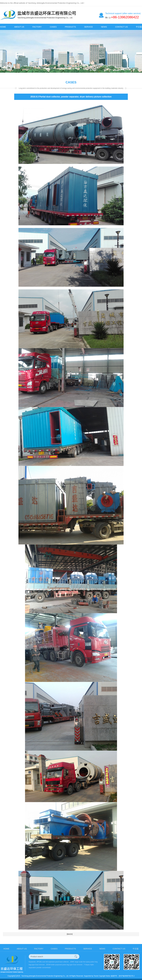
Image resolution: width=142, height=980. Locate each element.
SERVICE (88, 27)
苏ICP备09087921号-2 (127, 976)
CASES (53, 27)
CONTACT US (121, 27)
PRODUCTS (70, 27)
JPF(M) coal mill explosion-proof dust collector (53, 962)
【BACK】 (70, 934)
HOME (3, 27)
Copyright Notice (104, 976)
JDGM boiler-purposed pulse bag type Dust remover (64, 965)
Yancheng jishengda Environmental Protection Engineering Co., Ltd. (45, 976)
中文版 (139, 27)
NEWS (104, 27)
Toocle (96, 976)
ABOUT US (19, 27)
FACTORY (37, 27)
